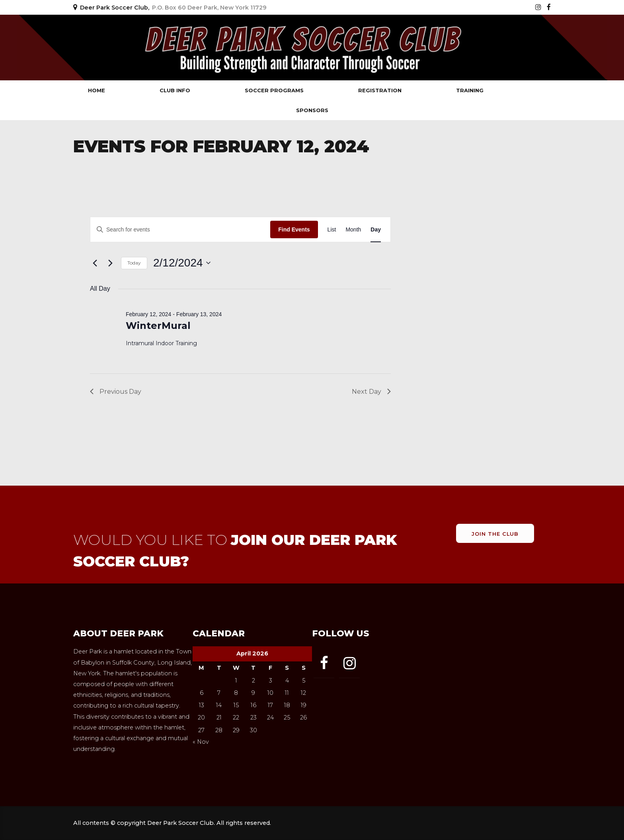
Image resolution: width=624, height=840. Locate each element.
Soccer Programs (274, 90)
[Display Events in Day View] (376, 230)
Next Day (371, 392)
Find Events (294, 229)
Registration (380, 90)
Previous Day (116, 392)
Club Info (175, 90)
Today (134, 263)
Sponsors (312, 110)
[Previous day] (95, 263)
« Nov (201, 742)
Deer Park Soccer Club (149, 48)
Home (97, 90)
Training (470, 90)
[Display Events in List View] (332, 230)
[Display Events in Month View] (353, 230)
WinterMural (158, 326)
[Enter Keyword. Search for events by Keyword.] (180, 230)
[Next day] (110, 263)
